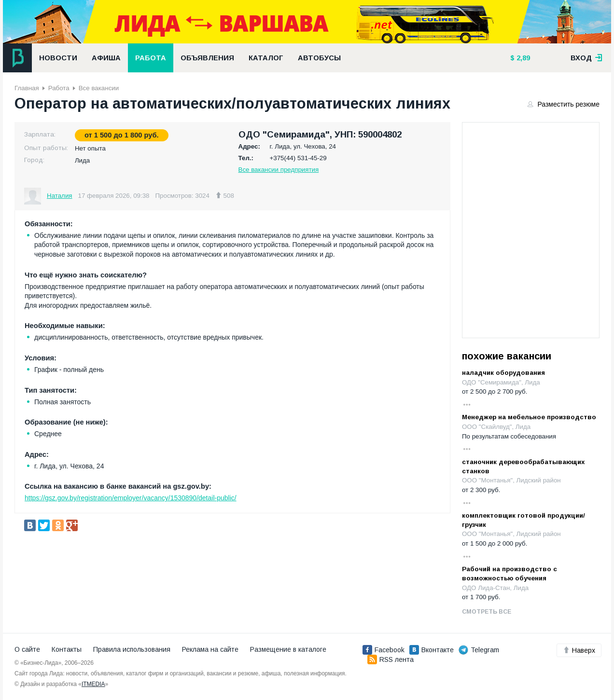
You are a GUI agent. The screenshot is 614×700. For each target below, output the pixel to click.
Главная (27, 88)
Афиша (106, 58)
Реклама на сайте (210, 649)
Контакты (67, 649)
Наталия (60, 196)
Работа (151, 58)
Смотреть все (487, 612)
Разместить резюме (564, 104)
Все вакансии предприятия (279, 170)
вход (586, 58)
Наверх (579, 650)
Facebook (384, 650)
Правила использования (132, 649)
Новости (58, 58)
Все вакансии (99, 88)
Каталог (266, 58)
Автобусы (319, 58)
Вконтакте (432, 650)
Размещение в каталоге (288, 649)
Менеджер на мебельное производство (529, 417)
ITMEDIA (93, 684)
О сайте (27, 649)
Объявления (207, 58)
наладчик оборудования (503, 373)
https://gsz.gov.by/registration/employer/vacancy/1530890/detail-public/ (131, 498)
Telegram (479, 650)
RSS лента (391, 659)
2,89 (522, 58)
